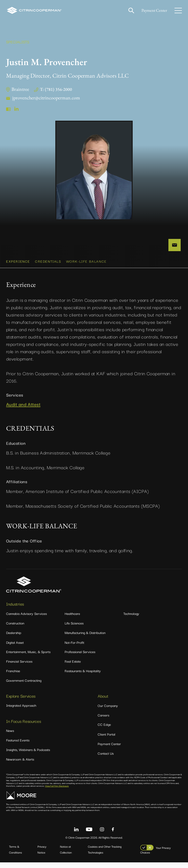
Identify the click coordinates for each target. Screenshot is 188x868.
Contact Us (106, 759)
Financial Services (19, 667)
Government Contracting (24, 686)
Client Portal (106, 740)
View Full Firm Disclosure (57, 791)
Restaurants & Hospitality (83, 676)
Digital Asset (15, 648)
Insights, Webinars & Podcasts (28, 755)
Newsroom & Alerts (20, 765)
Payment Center (153, 10)
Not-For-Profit (74, 648)
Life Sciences (74, 629)
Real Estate (73, 667)
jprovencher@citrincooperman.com (46, 98)
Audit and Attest (23, 410)
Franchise (13, 676)
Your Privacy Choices (156, 856)
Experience (18, 267)
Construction (15, 629)
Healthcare (72, 619)
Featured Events (18, 746)
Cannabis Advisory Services (26, 619)
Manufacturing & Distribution (85, 638)
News (10, 736)
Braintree (20, 89)
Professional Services (80, 657)
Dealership (14, 638)
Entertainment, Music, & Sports (28, 657)
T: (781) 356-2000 (56, 89)
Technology (131, 619)
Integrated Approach (21, 711)
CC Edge (104, 730)
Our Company (108, 711)
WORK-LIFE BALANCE (86, 267)
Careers (103, 721)
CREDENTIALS (48, 267)
